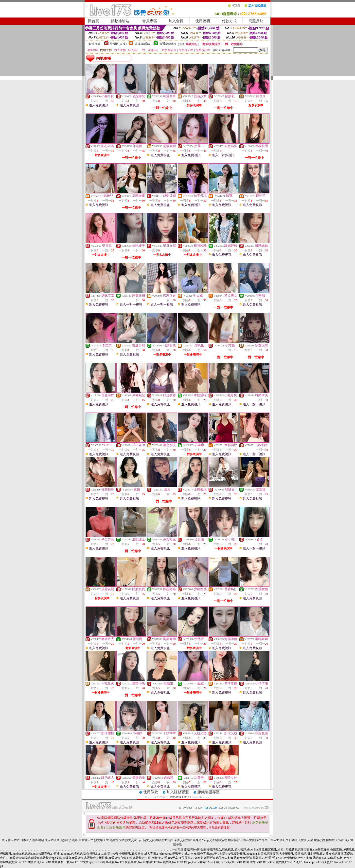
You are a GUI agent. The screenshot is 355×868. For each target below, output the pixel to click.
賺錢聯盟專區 (209, 792)
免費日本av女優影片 (275, 840)
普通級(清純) (168, 44)
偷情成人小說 (335, 840)
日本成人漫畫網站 (32, 840)
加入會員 (176, 21)
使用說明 (203, 21)
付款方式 (229, 21)
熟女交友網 (117, 840)
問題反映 (256, 21)
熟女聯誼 (167, 840)
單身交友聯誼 (183, 840)
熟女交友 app (134, 840)
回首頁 (94, 21)
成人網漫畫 (52, 840)
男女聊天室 (86, 840)
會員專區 (150, 21)
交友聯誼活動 (218, 840)
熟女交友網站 (152, 840)
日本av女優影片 (251, 840)
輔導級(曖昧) (143, 44)
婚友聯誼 (234, 840)
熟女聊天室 (102, 840)
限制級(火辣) (118, 44)
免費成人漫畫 (69, 840)
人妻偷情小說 (316, 840)
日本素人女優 (298, 840)
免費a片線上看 (178, 797)
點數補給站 (120, 21)
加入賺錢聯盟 (178, 792)
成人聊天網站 (11, 840)
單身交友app (201, 840)
